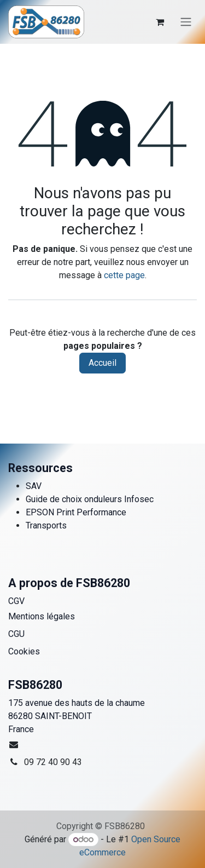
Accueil (102, 363)
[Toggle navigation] (186, 22)
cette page (124, 275)
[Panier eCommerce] (160, 22)
